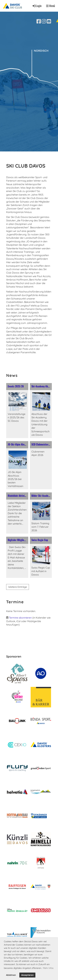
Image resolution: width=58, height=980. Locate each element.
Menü (50, 6)
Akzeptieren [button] (27, 975)
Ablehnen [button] (11, 975)
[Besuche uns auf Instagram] (44, 21)
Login (37, 6)
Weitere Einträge (18, 587)
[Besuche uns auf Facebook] (39, 21)
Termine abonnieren (20, 618)
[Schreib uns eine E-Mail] (49, 21)
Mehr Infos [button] (48, 968)
